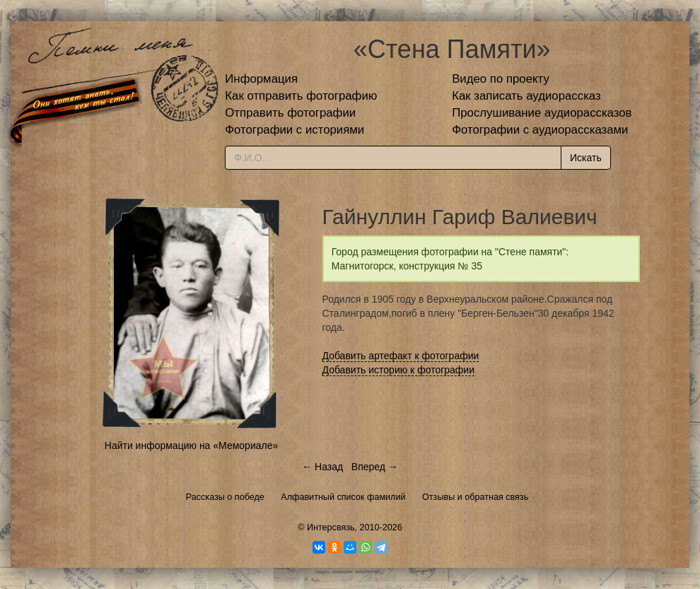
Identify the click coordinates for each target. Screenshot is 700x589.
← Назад (322, 467)
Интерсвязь (331, 527)
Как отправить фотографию (301, 96)
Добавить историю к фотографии (399, 370)
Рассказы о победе (225, 497)
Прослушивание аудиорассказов (542, 113)
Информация (261, 79)
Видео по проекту (501, 79)
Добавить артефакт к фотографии (401, 356)
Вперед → (375, 467)
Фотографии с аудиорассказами (540, 130)
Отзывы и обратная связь (475, 497)
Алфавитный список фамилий (343, 497)
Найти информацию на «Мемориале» (191, 445)
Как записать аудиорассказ (526, 96)
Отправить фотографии (290, 113)
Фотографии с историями (294, 130)
